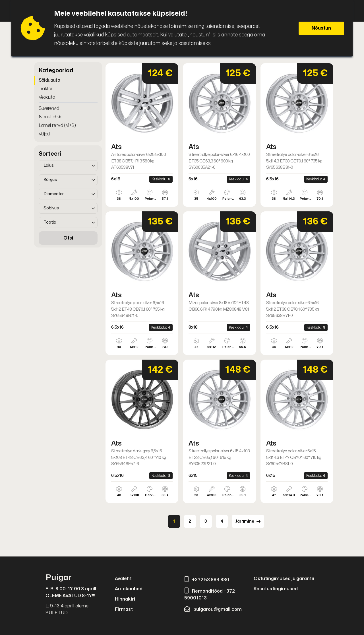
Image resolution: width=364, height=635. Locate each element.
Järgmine (248, 521)
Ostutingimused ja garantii (284, 579)
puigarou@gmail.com (213, 609)
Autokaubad (129, 589)
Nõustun (321, 28)
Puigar (59, 578)
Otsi (68, 238)
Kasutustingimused (276, 589)
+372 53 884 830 (207, 580)
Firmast (124, 609)
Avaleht (123, 579)
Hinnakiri (125, 599)
